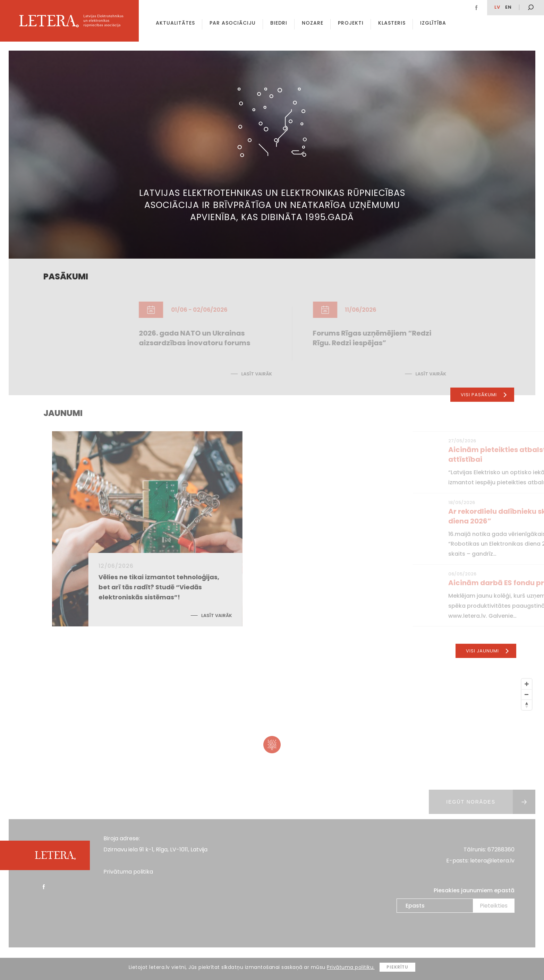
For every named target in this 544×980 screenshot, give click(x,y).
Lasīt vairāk (299, 615)
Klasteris (392, 23)
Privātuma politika (128, 872)
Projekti (351, 23)
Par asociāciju (233, 23)
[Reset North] (527, 705)
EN (508, 7)
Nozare (313, 23)
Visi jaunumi (487, 651)
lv (497, 7)
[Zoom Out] (527, 694)
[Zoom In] (527, 684)
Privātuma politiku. (351, 967)
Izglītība (433, 23)
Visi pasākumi (484, 395)
